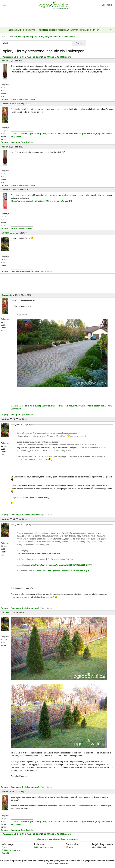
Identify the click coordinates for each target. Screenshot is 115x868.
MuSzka (5, 233)
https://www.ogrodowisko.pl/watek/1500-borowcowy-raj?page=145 (42, 201)
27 (40, 57)
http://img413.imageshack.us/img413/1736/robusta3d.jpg (63, 571)
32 (53, 57)
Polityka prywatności (11, 850)
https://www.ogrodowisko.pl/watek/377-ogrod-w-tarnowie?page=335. (48, 448)
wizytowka (27, 228)
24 (31, 57)
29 (45, 57)
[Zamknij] (111, 30)
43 (61, 57)
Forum (17, 37)
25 (34, 57)
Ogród (25, 37)
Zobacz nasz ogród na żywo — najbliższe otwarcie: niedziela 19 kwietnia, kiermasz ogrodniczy (54, 30)
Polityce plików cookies (57, 863)
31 (50, 57)
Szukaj (79, 43)
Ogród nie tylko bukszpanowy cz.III (36, 134)
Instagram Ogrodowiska (22, 142)
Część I (64, 134)
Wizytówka (73, 134)
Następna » (67, 57)
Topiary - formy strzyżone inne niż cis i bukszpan (53, 37)
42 (58, 57)
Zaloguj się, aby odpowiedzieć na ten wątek (57, 839)
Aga (4, 61)
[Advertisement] (57, 18)
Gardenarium (8, 104)
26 (37, 57)
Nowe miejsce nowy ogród (23, 99)
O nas (4, 847)
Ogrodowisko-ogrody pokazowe (95, 134)
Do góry (5, 99)
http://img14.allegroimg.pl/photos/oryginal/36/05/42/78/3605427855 (61, 565)
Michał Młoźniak (99, 847)
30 (48, 57)
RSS (69, 847)
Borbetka (6, 190)
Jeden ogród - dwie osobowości (26, 271)
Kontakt (5, 853)
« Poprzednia (7, 57)
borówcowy (16, 228)
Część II (57, 134)
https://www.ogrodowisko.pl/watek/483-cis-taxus (39, 553)
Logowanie (107, 5)
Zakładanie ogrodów (43, 847)
